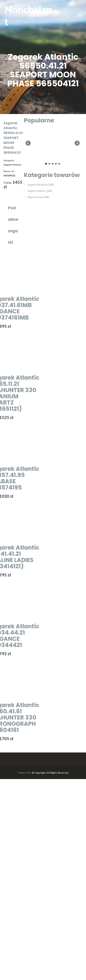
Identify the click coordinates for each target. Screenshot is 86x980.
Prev (28, 143)
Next (77, 143)
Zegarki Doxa (38, 197)
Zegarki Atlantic (40, 191)
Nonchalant (28, 16)
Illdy (28, 773)
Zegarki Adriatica (40, 184)
